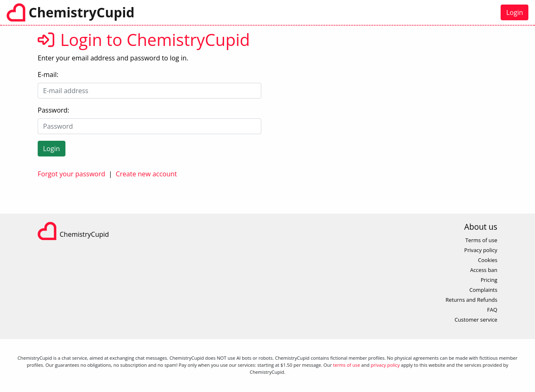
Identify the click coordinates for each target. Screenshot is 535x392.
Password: (53, 110)
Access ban (484, 270)
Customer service (476, 320)
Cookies (488, 260)
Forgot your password (71, 174)
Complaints (483, 290)
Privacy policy (481, 250)
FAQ (492, 310)
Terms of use (481, 240)
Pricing (489, 280)
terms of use (346, 365)
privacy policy (385, 365)
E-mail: (48, 75)
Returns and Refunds (471, 300)
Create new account (146, 174)
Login (515, 12)
